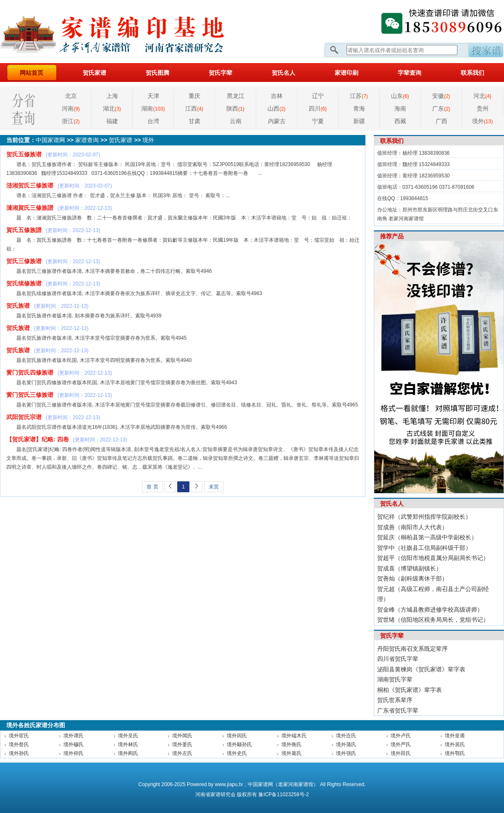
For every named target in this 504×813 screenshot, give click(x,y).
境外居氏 (455, 744)
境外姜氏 (182, 744)
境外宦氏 (19, 736)
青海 (359, 108)
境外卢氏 (401, 736)
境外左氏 (182, 753)
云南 (236, 121)
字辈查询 (409, 73)
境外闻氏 (182, 736)
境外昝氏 (19, 744)
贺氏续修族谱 (24, 283)
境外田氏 (401, 753)
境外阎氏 (128, 753)
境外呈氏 (128, 736)
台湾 (153, 121)
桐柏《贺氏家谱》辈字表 (409, 690)
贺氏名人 (283, 73)
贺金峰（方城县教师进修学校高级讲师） (430, 610)
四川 (318, 108)
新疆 (359, 121)
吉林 (277, 96)
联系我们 (472, 73)
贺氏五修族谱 (24, 154)
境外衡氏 (291, 744)
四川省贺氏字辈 (398, 659)
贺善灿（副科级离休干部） (412, 578)
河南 (71, 108)
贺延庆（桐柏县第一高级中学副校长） (427, 537)
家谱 (215, 795)
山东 (400, 96)
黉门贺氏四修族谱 (30, 372)
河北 (482, 96)
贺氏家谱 (94, 73)
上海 (112, 96)
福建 (112, 121)
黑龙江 (236, 96)
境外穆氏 (73, 744)
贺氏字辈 (220, 73)
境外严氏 (401, 744)
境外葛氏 (291, 753)
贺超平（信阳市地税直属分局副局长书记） (433, 558)
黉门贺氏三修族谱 (30, 395)
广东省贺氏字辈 (398, 710)
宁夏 (318, 121)
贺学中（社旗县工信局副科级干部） (424, 548)
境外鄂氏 (455, 753)
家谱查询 (87, 140)
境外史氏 (237, 753)
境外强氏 (346, 753)
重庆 (194, 96)
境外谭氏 (73, 736)
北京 (71, 96)
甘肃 (194, 121)
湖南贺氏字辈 (395, 679)
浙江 (71, 121)
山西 (277, 108)
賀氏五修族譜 (24, 230)
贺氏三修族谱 (24, 261)
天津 (153, 96)
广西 (441, 121)
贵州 (483, 108)
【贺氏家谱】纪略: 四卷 (38, 439)
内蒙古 (277, 121)
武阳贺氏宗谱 (24, 417)
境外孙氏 (19, 753)
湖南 (153, 108)
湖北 (112, 108)
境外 (482, 121)
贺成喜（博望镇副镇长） (409, 568)
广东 (441, 108)
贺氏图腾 (157, 73)
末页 (214, 487)
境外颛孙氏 (239, 744)
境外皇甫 (455, 736)
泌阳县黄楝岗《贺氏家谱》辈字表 (421, 669)
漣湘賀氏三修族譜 (30, 208)
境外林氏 (128, 744)
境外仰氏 (73, 753)
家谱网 (126, 32)
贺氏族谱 (18, 306)
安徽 (441, 96)
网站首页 (31, 73)
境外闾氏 (237, 736)
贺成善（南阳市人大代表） (412, 527)
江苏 (359, 96)
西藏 (400, 121)
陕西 (235, 108)
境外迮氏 (346, 736)
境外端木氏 (294, 736)
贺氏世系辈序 (395, 700)
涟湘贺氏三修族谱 (30, 185)
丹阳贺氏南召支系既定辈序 (412, 649)
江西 (194, 108)
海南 (400, 108)
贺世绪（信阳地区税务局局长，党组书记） (433, 620)
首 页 (152, 487)
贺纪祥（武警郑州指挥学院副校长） (424, 517)
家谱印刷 (346, 73)
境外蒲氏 (346, 744)
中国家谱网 (50, 140)
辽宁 (318, 96)
